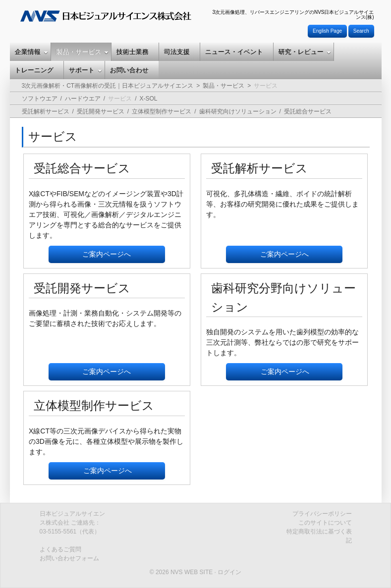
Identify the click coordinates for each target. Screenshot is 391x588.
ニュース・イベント (234, 52)
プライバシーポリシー (322, 514)
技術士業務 (133, 52)
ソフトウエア (40, 99)
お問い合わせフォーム (69, 558)
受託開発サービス (101, 111)
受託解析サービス (46, 111)
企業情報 (31, 52)
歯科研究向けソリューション (238, 111)
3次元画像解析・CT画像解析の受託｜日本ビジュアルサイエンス (108, 86)
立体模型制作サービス (162, 111)
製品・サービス (82, 52)
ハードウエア (83, 99)
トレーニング (34, 70)
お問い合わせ (129, 70)
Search (361, 31)
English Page (327, 31)
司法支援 (177, 52)
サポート (85, 70)
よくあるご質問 (60, 549)
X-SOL (149, 99)
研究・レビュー (305, 52)
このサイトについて (325, 523)
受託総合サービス (308, 111)
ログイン (229, 572)
